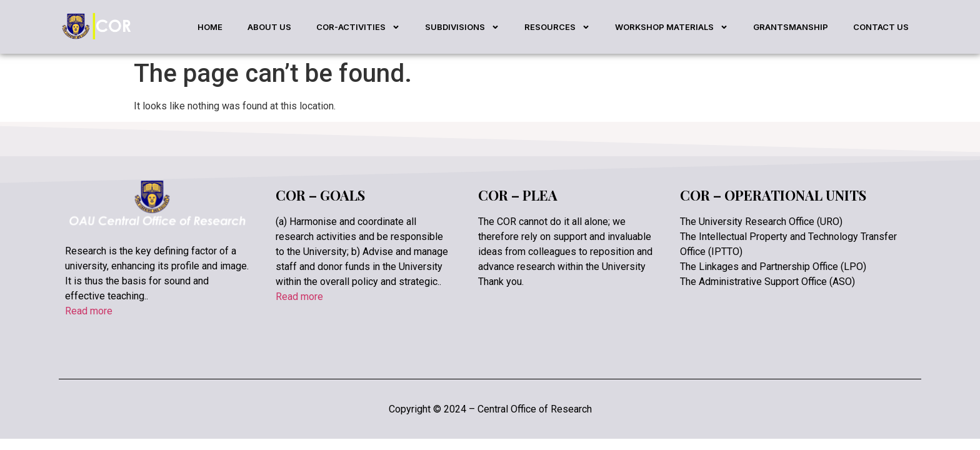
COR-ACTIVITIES (358, 27)
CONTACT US (881, 27)
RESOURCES (557, 27)
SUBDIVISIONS (462, 27)
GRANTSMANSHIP (791, 27)
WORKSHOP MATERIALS (672, 27)
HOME (210, 27)
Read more (89, 311)
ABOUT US (269, 27)
